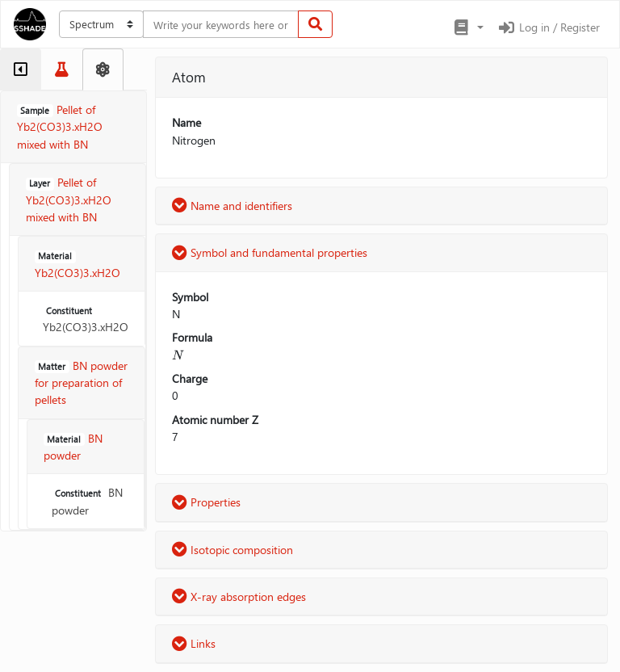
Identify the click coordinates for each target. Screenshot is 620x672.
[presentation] (178, 355)
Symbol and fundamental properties (270, 252)
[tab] (21, 69)
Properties (206, 502)
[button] (468, 27)
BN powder (87, 501)
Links (194, 643)
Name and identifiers (232, 206)
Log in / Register (548, 27)
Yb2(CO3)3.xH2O (86, 319)
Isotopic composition (232, 550)
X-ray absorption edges (239, 596)
